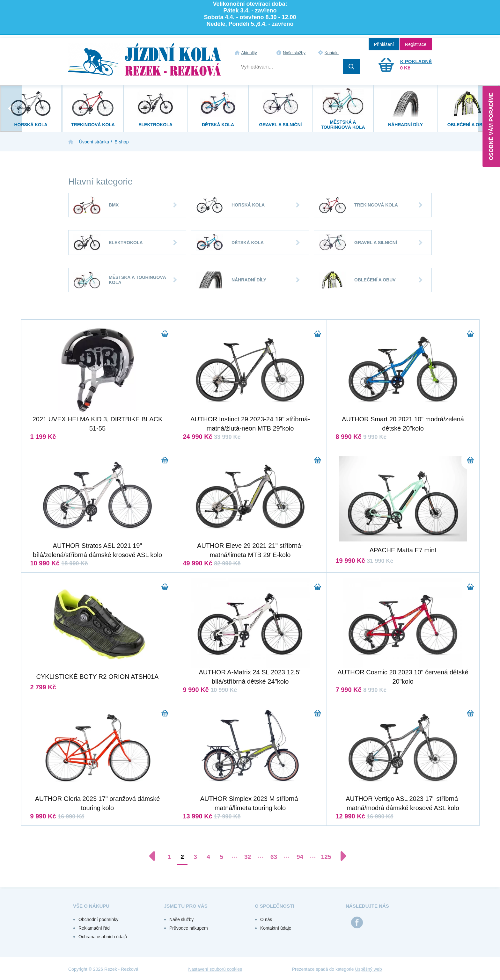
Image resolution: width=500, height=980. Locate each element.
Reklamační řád (94, 928)
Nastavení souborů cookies (215, 969)
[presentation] (11, 109)
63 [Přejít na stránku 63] (274, 857)
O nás (266, 919)
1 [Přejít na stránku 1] (169, 857)
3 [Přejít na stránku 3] (195, 857)
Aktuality (249, 53)
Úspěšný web (368, 969)
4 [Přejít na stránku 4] (208, 857)
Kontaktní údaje (276, 928)
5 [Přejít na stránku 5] (221, 857)
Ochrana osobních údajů (103, 937)
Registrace (416, 44)
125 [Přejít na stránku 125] (326, 857)
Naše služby (294, 53)
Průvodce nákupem (189, 928)
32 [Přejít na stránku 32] (248, 857)
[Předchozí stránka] (155, 856)
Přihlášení (384, 44)
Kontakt (332, 53)
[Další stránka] (340, 856)
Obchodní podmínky (98, 919)
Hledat (351, 67)
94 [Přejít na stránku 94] (300, 857)
